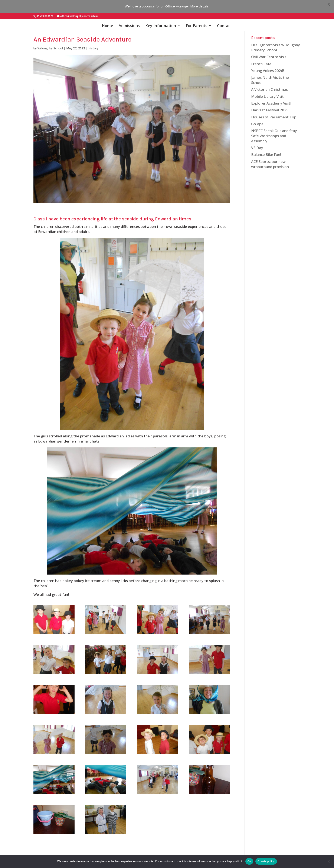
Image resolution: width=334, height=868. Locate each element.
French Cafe (261, 59)
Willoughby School (50, 43)
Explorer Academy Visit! (271, 98)
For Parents (197, 13)
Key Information (161, 13)
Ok (249, 861)
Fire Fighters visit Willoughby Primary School (276, 42)
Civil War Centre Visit (269, 52)
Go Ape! (258, 119)
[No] (329, 861)
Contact (225, 13)
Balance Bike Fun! (266, 150)
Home (107, 13)
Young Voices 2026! (268, 66)
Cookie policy (266, 861)
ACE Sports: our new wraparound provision (270, 159)
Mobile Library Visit (267, 91)
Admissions (129, 13)
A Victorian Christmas (269, 84)
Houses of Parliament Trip (274, 112)
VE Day (257, 143)
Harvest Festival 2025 (270, 105)
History (93, 43)
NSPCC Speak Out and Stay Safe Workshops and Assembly (274, 131)
